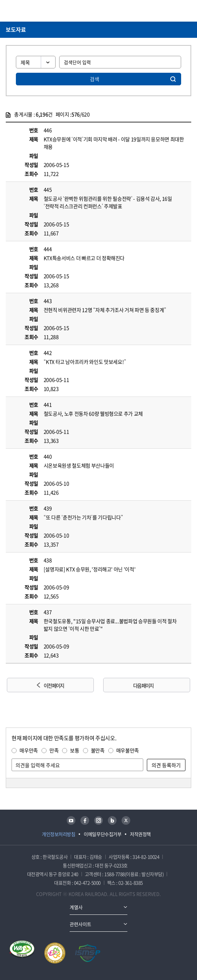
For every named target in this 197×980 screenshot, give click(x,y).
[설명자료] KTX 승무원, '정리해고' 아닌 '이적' (90, 569)
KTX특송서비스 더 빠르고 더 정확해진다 (84, 258)
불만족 (98, 750)
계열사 (76, 907)
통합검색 (176, 11)
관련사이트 (80, 924)
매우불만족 (128, 750)
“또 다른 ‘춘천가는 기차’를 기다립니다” (83, 517)
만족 (54, 750)
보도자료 (16, 30)
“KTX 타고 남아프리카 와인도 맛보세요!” (85, 362)
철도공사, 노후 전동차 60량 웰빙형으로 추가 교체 (93, 413)
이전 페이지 (54, 685)
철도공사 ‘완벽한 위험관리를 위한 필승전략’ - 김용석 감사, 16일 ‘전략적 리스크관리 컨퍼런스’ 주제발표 (108, 202)
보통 (75, 750)
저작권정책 (140, 834)
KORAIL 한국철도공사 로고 (34, 11)
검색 (95, 79)
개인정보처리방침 (58, 834)
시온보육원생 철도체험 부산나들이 (79, 465)
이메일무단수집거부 (102, 834)
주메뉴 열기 (187, 11)
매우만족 (29, 750)
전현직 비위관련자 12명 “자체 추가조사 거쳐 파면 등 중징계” (105, 310)
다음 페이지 (143, 685)
